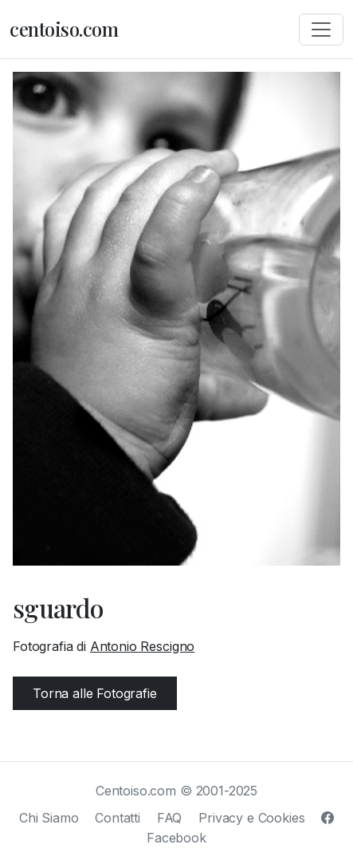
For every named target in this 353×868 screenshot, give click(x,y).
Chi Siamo (49, 818)
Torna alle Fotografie (95, 693)
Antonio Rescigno (142, 646)
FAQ (170, 818)
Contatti (118, 818)
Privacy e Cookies (251, 818)
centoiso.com (64, 29)
